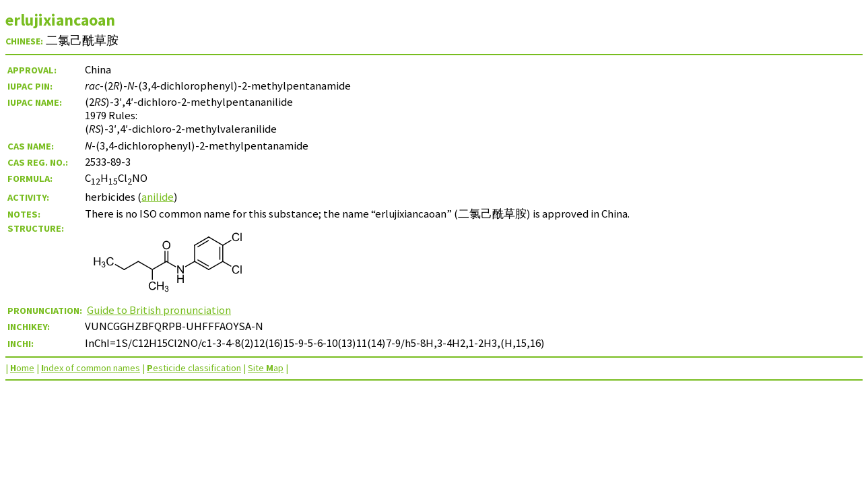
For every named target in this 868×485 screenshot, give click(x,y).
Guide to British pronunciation (159, 310)
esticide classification (194, 368)
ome (22, 368)
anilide (158, 197)
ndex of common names (91, 368)
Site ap (266, 368)
